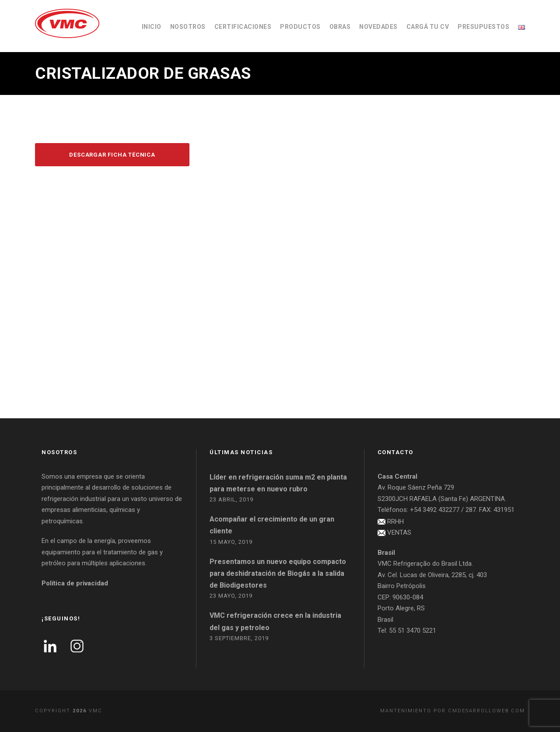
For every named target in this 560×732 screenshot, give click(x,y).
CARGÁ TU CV (428, 27)
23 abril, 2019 (231, 499)
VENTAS (399, 532)
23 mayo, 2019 (231, 596)
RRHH (395, 522)
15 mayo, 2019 (231, 542)
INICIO (152, 27)
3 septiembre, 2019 (239, 638)
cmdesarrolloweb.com (486, 711)
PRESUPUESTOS (483, 27)
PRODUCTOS (300, 27)
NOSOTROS (188, 27)
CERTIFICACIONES (243, 27)
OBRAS (340, 27)
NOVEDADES (378, 27)
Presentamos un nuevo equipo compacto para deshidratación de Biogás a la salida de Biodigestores (278, 573)
